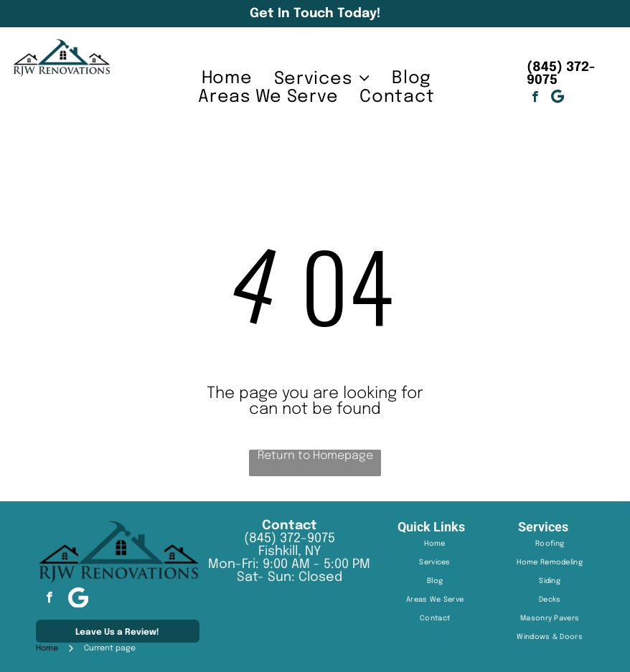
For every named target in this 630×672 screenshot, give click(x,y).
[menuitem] (227, 79)
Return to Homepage (315, 456)
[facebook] (535, 98)
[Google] (557, 98)
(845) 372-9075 (290, 539)
